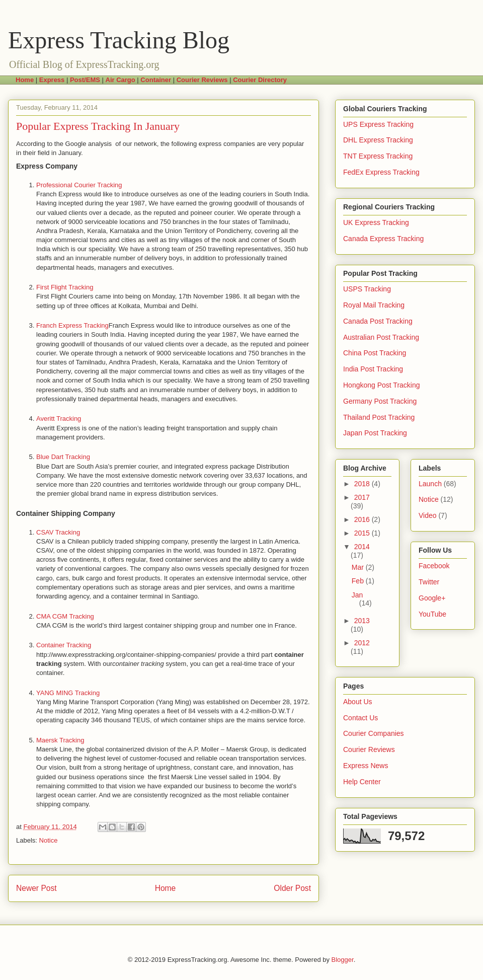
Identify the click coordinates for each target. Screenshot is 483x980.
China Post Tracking (375, 353)
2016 (363, 519)
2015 (363, 533)
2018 (363, 484)
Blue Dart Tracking (63, 457)
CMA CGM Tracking (65, 616)
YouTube (432, 614)
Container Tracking (64, 645)
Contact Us (360, 718)
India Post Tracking (373, 369)
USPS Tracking (367, 289)
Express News (366, 766)
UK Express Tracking (376, 222)
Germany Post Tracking (380, 401)
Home (166, 888)
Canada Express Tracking (383, 239)
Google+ (432, 598)
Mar (359, 567)
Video (428, 515)
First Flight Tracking (65, 287)
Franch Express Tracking (72, 325)
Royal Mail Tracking (374, 305)
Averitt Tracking (59, 419)
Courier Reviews (369, 749)
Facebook (434, 566)
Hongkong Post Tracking (382, 385)
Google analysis (91, 144)
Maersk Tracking (60, 740)
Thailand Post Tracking (379, 417)
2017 (362, 497)
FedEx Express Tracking (381, 172)
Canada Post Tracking (378, 321)
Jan (357, 595)
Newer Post (36, 888)
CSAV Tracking (58, 532)
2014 (362, 547)
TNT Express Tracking (378, 156)
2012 (362, 643)
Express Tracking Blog (119, 40)
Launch (430, 484)
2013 (362, 621)
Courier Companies (374, 733)
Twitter (429, 582)
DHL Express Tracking (378, 140)
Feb (359, 581)
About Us (358, 702)
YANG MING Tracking (68, 693)
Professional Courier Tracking (79, 185)
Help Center (362, 782)
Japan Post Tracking (375, 433)
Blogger (343, 960)
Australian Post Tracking (381, 337)
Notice (49, 840)
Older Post (292, 888)
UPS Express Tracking (378, 124)
